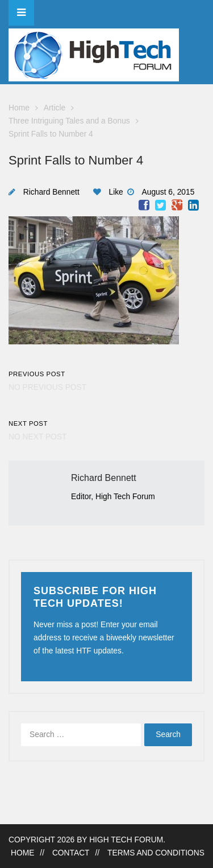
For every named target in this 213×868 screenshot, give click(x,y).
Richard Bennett (51, 192)
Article (55, 108)
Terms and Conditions (156, 853)
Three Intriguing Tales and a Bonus (69, 121)
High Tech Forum (126, 840)
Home (19, 108)
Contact (71, 853)
